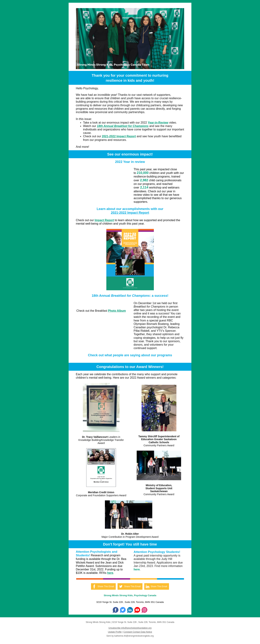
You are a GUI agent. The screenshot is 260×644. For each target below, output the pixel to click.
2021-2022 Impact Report (119, 136)
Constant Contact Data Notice (138, 632)
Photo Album (117, 311)
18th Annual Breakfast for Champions (123, 126)
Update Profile (115, 632)
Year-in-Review (158, 123)
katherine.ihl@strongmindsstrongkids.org (134, 636)
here (110, 573)
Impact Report (104, 220)
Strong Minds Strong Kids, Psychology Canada (130, 595)
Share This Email (106, 586)
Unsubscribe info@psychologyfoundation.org (130, 628)
